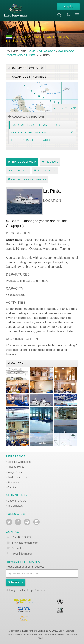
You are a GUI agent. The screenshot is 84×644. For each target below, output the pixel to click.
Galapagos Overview (26, 68)
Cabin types (45, 171)
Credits (12, 487)
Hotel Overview (22, 162)
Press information (22, 554)
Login (62, 631)
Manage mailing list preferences (26, 590)
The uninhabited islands (31, 140)
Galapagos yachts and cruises (38, 125)
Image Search (16, 472)
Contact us (18, 548)
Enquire (69, 7)
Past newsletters (17, 477)
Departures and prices (27, 179)
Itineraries (18, 171)
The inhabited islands (29, 133)
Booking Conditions (19, 462)
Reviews (50, 162)
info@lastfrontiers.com (22, 543)
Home (31, 51)
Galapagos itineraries (29, 77)
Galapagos (47, 51)
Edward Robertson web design (35, 635)
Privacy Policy (16, 467)
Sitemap (70, 631)
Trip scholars (15, 506)
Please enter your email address (25, 567)
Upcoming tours (17, 501)
